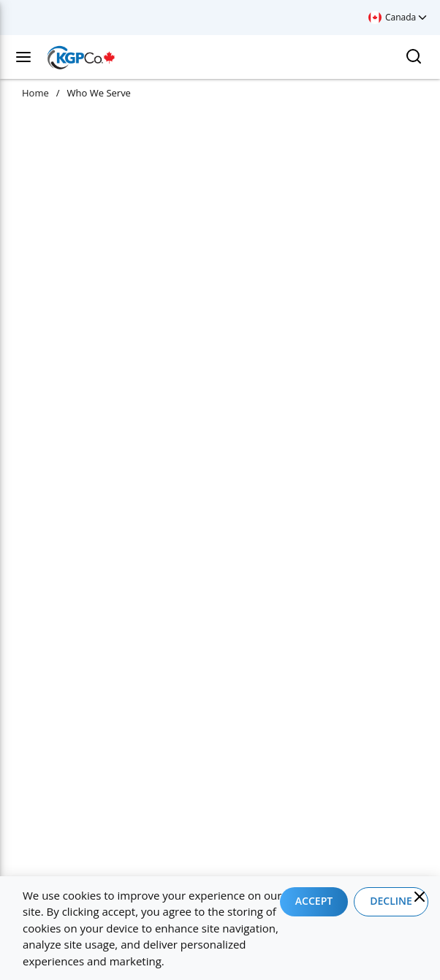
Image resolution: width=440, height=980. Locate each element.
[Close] (420, 897)
